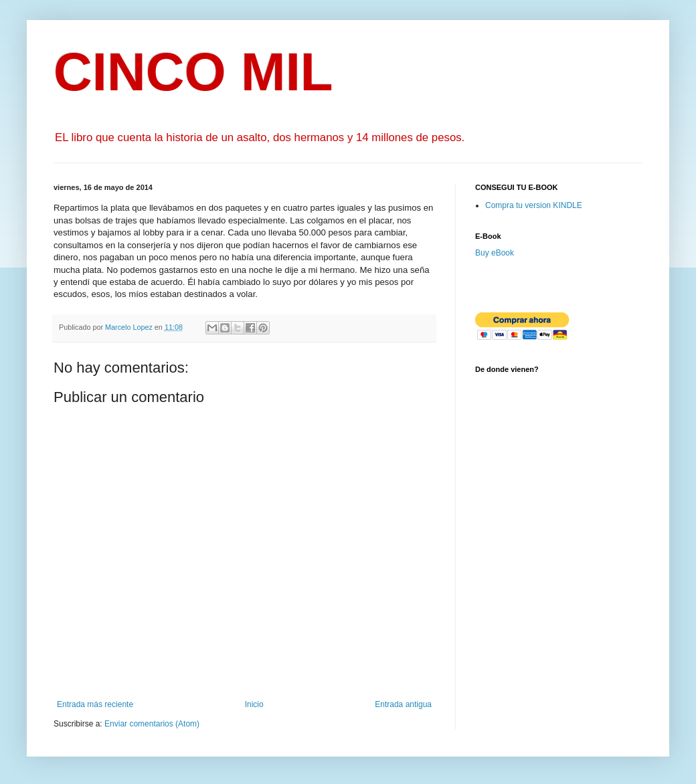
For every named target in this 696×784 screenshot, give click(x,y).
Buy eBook (495, 253)
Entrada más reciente (95, 704)
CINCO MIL (193, 72)
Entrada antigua (403, 704)
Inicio (254, 704)
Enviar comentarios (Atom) (152, 724)
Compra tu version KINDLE (534, 205)
